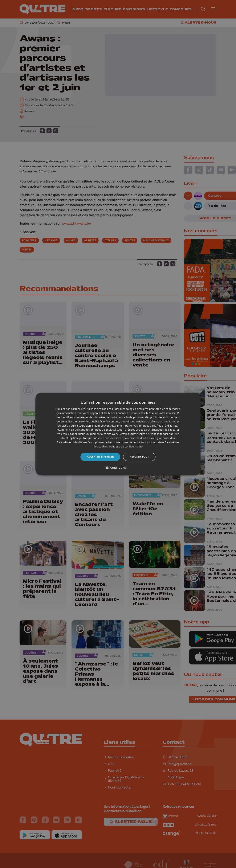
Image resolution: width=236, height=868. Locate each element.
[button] (118, 468)
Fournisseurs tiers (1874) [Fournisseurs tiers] (85, 426)
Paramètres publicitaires (72, 442)
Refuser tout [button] (139, 457)
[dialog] (118, 434)
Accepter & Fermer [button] (100, 457)
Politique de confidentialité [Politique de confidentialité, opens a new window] (126, 447)
